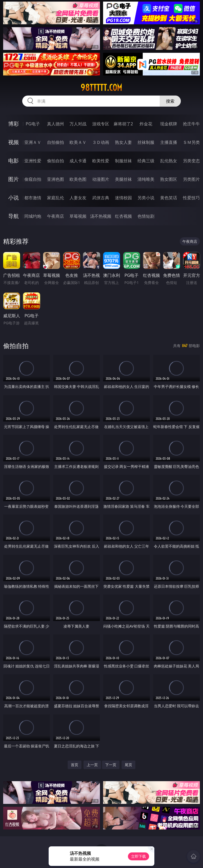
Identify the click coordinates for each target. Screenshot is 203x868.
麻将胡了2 (123, 124)
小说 (13, 198)
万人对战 (78, 124)
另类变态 (191, 161)
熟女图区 (169, 179)
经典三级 (146, 161)
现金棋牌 (169, 124)
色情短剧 (146, 216)
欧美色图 (78, 179)
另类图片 (191, 179)
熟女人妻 (123, 142)
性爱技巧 (191, 198)
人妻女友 (78, 198)
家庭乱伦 (56, 198)
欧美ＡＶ (78, 142)
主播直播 (169, 142)
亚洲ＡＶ (33, 142)
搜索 (170, 101)
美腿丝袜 (123, 179)
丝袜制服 (146, 142)
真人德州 (56, 124)
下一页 (111, 765)
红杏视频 (123, 216)
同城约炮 (33, 216)
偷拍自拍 (56, 161)
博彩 (13, 124)
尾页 (128, 765)
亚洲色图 (56, 179)
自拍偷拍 (56, 142)
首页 (75, 765)
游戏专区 (101, 124)
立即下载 (139, 856)
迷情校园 (123, 198)
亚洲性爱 (33, 161)
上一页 (92, 765)
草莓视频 (78, 216)
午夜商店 (56, 216)
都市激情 (33, 198)
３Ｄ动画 (101, 142)
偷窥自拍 (33, 179)
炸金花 (146, 124)
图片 (13, 179)
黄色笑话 (169, 198)
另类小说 (146, 198)
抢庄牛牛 (191, 124)
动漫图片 (101, 179)
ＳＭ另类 (191, 142)
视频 (13, 142)
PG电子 (33, 124)
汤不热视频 (101, 216)
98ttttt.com (101, 88)
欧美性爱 (101, 161)
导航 (13, 216)
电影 (13, 161)
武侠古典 (101, 198)
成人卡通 (78, 161)
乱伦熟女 (169, 161)
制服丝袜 (123, 161)
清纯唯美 (146, 179)
